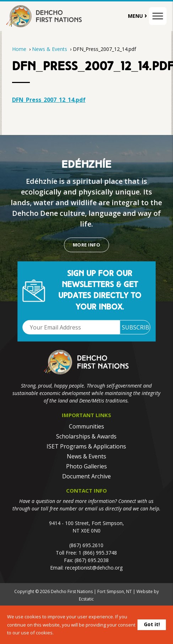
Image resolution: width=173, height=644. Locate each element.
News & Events (50, 49)
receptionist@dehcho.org (94, 568)
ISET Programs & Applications (86, 446)
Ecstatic (86, 599)
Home (19, 49)
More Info (86, 245)
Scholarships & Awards (86, 436)
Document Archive (86, 476)
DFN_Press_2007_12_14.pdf (49, 100)
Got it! (152, 624)
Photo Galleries (86, 466)
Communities (86, 426)
